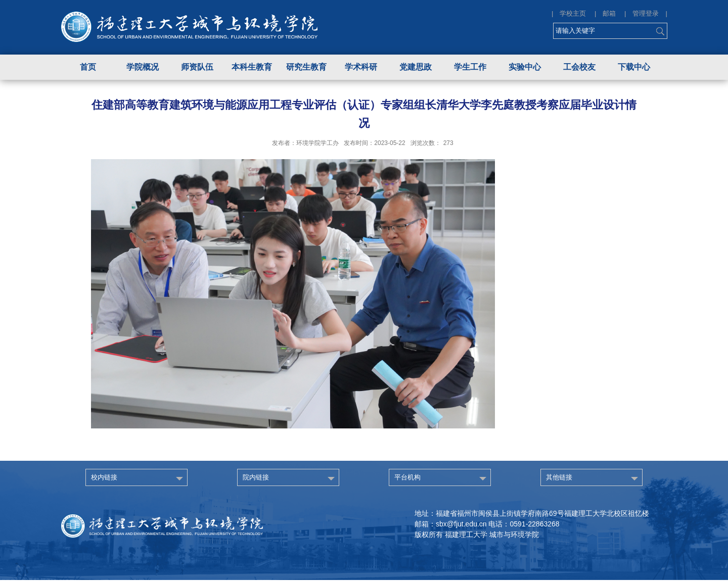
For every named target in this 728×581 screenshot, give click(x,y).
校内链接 (104, 477)
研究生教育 (306, 67)
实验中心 (525, 67)
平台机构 (407, 477)
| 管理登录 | (646, 13)
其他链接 (559, 477)
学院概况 (143, 67)
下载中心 (634, 67)
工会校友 (579, 67)
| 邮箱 (608, 13)
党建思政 (416, 67)
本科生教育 (252, 67)
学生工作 (470, 67)
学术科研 (361, 67)
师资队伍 (197, 67)
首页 (88, 67)
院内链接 (256, 477)
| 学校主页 (572, 13)
